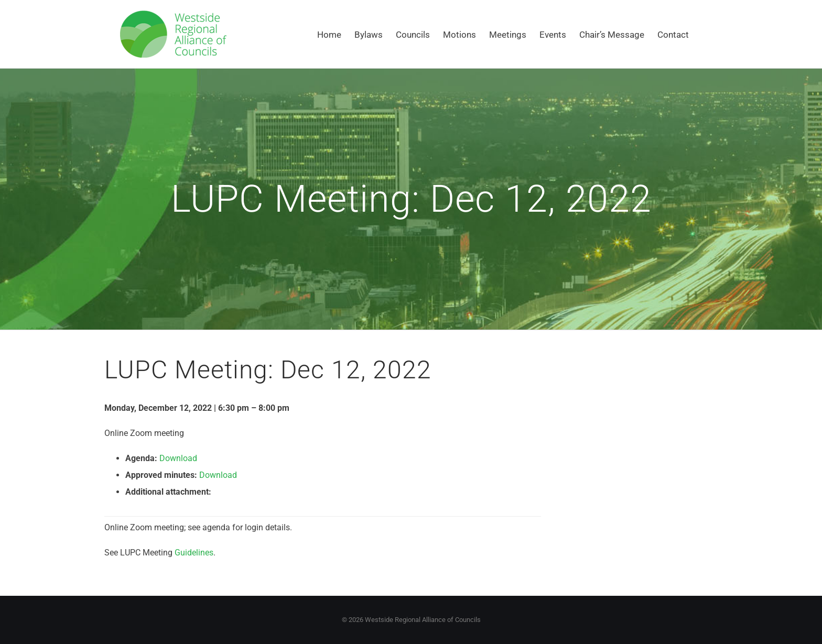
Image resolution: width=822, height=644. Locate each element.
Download (178, 458)
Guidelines (194, 553)
